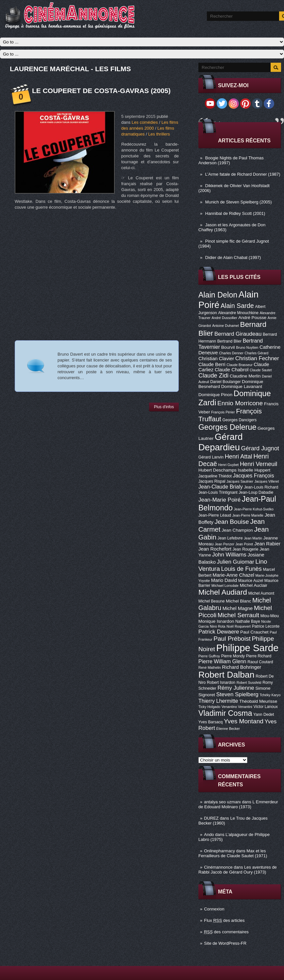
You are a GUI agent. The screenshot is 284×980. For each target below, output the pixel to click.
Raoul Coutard (260, 662)
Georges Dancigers (239, 420)
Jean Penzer (225, 544)
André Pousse (252, 318)
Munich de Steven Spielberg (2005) (239, 202)
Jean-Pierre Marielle (248, 515)
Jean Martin (253, 538)
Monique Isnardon (216, 621)
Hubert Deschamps (217, 470)
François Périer (223, 412)
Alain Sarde (237, 306)
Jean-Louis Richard (261, 487)
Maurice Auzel (251, 581)
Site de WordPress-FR (225, 943)
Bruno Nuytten (247, 347)
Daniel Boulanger (225, 382)
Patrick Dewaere (219, 632)
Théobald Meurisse (258, 701)
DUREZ (211, 818)
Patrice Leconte (266, 626)
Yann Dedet (264, 715)
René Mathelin (210, 667)
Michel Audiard (223, 592)
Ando (209, 835)
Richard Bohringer (242, 667)
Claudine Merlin (245, 376)
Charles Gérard (256, 353)
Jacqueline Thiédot (215, 476)
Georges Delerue (227, 427)
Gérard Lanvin (211, 457)
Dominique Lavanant (242, 386)
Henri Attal (239, 457)
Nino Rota (217, 626)
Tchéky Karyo (270, 695)
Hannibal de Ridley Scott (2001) (235, 213)
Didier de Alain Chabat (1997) (233, 257)
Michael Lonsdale (225, 586)
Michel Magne (238, 608)
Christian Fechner (257, 358)
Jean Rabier (267, 544)
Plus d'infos (164, 407)
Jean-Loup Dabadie (256, 492)
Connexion (214, 909)
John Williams (229, 555)
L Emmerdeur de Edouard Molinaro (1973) (238, 804)
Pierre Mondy (233, 656)
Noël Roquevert (239, 626)
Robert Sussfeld (249, 683)
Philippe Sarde (248, 648)
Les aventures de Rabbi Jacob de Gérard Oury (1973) (238, 870)
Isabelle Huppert (254, 470)
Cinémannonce (218, 867)
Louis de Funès (241, 569)
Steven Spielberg (237, 694)
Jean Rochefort (215, 549)
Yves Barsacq (210, 722)
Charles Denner (231, 353)
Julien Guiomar (236, 562)
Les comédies (145, 122)
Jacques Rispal (212, 481)
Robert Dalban (226, 675)
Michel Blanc (238, 601)
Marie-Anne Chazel (234, 575)
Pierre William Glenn (222, 661)
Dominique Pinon (215, 395)
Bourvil (228, 347)
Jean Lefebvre (230, 538)
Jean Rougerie (246, 549)
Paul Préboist (232, 639)
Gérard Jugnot (260, 448)
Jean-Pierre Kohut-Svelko (254, 509)
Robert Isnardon (221, 683)
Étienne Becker (228, 729)
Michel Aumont (261, 593)
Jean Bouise (232, 522)
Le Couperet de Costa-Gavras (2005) (101, 91)
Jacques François (253, 475)
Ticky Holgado (209, 707)
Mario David (224, 580)
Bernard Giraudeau (238, 334)
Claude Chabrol (232, 370)
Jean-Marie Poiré (219, 500)
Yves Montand (244, 721)
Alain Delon (218, 295)
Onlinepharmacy (219, 851)
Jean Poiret (244, 544)
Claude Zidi (213, 376)
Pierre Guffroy (209, 656)
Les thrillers (159, 134)
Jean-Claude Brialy (221, 487)
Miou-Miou (270, 616)
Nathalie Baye (248, 621)
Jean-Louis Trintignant (218, 492)
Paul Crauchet (254, 632)
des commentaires (226, 932)
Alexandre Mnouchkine (238, 313)
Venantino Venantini (237, 707)
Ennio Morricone (240, 403)
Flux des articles (224, 920)
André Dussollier (225, 318)
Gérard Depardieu (221, 442)
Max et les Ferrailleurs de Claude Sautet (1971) (233, 853)
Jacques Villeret (267, 481)
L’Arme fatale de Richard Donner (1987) (243, 174)
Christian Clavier (216, 359)
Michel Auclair (254, 585)
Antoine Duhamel (226, 326)
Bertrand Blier (229, 341)
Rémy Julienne (236, 688)
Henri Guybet (229, 465)
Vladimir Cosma (225, 713)
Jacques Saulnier (240, 481)
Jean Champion (237, 530)
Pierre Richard (259, 656)
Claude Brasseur (239, 365)
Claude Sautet (261, 370)
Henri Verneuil (259, 464)
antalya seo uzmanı (222, 802)
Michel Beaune (211, 601)
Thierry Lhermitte (218, 701)
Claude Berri (212, 364)
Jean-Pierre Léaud (215, 515)
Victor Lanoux (266, 707)
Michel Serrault (238, 615)
